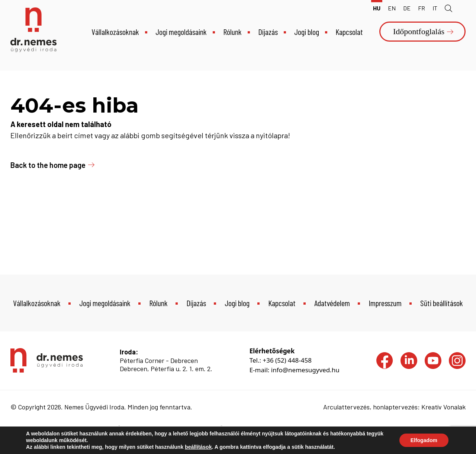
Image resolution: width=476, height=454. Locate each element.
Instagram (457, 357)
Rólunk (232, 32)
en (392, 8)
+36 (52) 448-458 (287, 360)
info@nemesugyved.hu (305, 370)
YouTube (433, 357)
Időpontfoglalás (419, 31)
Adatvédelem (332, 303)
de (407, 8)
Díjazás (268, 32)
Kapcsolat (349, 32)
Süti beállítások (442, 303)
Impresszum (385, 303)
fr (422, 8)
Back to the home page (48, 165)
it (435, 8)
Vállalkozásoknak (115, 32)
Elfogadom (424, 440)
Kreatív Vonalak (443, 407)
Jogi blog (307, 32)
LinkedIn (409, 357)
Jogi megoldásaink (181, 32)
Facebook (385, 357)
